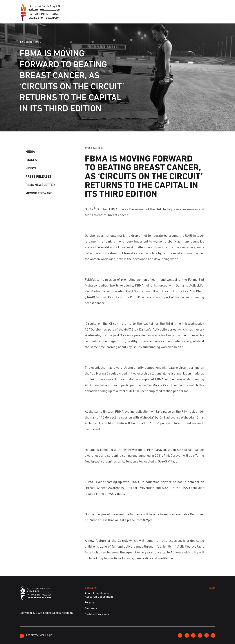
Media (101, 16)
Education (138, 16)
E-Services (205, 16)
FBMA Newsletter (40, 185)
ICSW (157, 16)
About (84, 16)
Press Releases (39, 176)
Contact (189, 6)
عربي (203, 6)
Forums (90, 602)
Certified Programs (97, 614)
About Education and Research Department (99, 595)
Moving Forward (39, 193)
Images (31, 160)
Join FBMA (171, 6)
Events (117, 16)
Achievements (178, 16)
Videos (31, 168)
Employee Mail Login (36, 635)
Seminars (91, 608)
